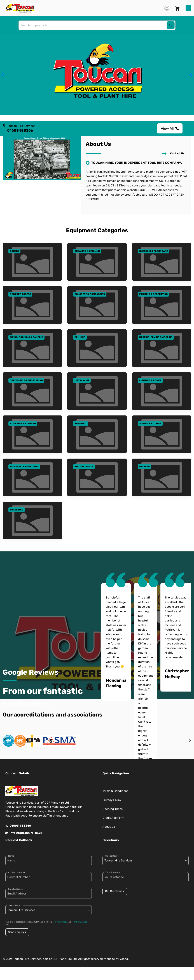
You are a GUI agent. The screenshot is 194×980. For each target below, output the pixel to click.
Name (11, 856)
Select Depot (15, 905)
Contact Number (17, 872)
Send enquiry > (17, 932)
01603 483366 (18, 826)
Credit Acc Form (113, 818)
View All (170, 128)
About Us (109, 827)
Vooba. (124, 959)
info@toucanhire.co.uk (24, 833)
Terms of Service (79, 922)
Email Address (15, 889)
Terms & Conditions (115, 791)
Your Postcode (113, 872)
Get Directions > (115, 891)
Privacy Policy (112, 800)
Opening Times (113, 809)
